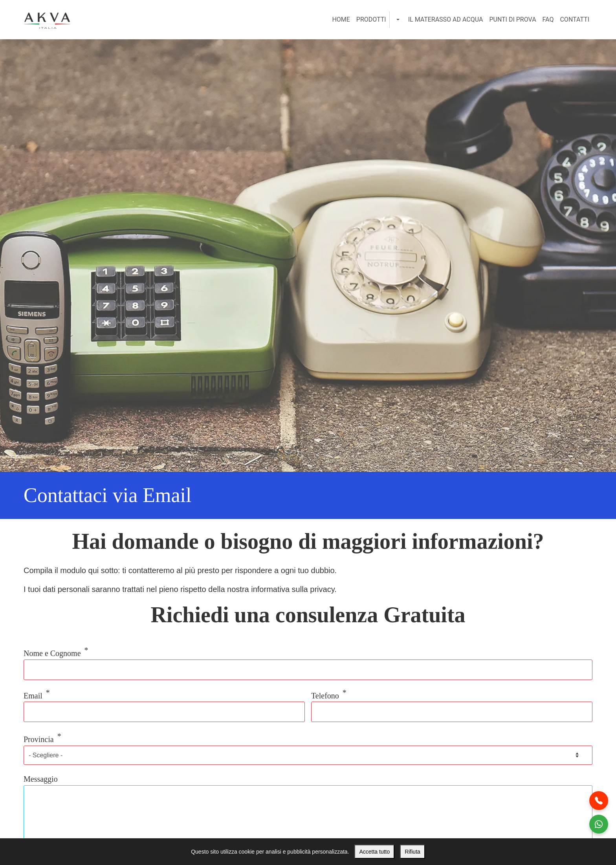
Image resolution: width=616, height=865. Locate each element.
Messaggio (41, 779)
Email (33, 695)
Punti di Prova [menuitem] (512, 19)
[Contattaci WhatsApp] (599, 824)
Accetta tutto (374, 852)
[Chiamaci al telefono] (599, 801)
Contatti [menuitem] (575, 19)
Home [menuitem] (341, 19)
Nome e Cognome (52, 653)
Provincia (39, 739)
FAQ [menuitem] (548, 19)
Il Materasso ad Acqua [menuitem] (446, 19)
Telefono (325, 695)
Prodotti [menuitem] (371, 19)
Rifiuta (412, 852)
